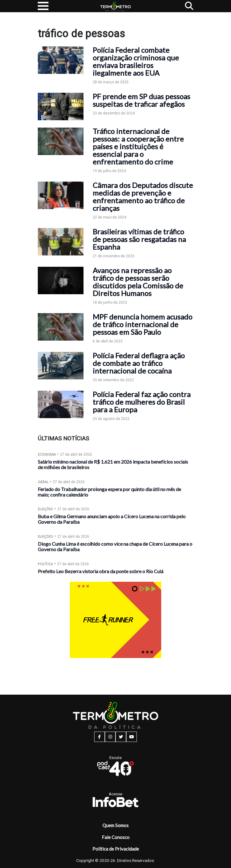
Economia (47, 454)
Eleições (45, 509)
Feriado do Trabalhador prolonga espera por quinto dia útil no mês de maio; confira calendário (109, 492)
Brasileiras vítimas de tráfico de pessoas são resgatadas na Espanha (139, 239)
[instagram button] (110, 737)
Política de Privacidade (116, 849)
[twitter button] (121, 737)
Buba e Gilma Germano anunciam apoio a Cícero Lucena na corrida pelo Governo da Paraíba (112, 519)
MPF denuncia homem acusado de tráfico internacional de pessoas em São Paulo (142, 324)
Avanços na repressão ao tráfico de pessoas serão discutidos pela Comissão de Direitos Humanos (138, 282)
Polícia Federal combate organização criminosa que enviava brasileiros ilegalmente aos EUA (136, 61)
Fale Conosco (116, 837)
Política (45, 564)
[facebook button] (100, 737)
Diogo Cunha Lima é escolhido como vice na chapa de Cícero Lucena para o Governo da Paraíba (115, 546)
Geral (43, 482)
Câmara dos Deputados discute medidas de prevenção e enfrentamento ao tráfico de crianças (143, 197)
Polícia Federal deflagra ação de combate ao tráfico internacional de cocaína (139, 363)
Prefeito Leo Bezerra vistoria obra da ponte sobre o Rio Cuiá (101, 571)
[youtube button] (131, 737)
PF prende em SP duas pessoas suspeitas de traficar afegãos (141, 100)
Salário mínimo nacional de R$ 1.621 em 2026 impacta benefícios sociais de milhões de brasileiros (113, 464)
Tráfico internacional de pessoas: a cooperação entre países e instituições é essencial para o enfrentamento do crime (138, 146)
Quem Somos (116, 825)
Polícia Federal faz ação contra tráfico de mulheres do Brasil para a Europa (142, 402)
